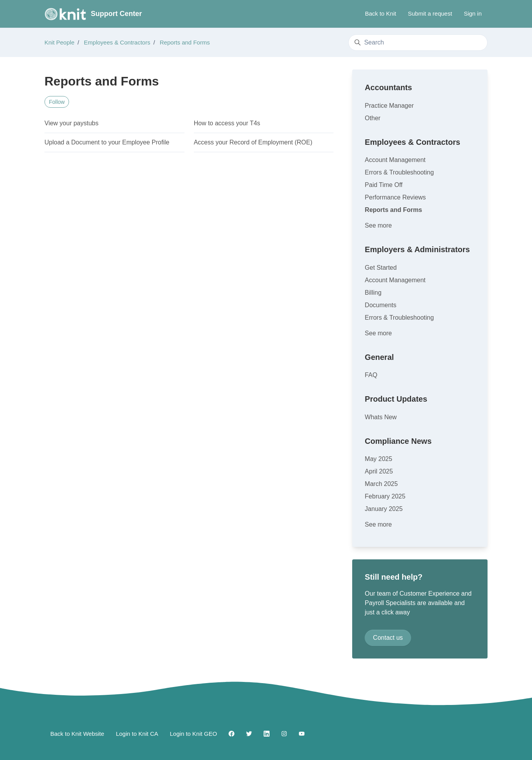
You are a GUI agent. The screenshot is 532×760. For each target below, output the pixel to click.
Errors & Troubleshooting (399, 172)
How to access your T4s (227, 123)
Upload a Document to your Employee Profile (107, 142)
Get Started (381, 268)
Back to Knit (381, 13)
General (379, 357)
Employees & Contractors (117, 42)
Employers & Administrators (417, 249)
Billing (373, 293)
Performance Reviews (395, 197)
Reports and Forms (185, 42)
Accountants (388, 87)
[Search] (418, 43)
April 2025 (379, 471)
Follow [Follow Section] (57, 102)
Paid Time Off (384, 185)
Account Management (395, 160)
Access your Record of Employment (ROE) (253, 142)
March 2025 (381, 484)
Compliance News (398, 441)
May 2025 (378, 459)
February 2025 (385, 496)
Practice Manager (389, 106)
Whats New (381, 417)
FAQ (371, 375)
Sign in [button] (473, 13)
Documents (380, 305)
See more (378, 225)
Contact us (388, 638)
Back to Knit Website (77, 734)
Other (372, 118)
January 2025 (384, 509)
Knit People (59, 42)
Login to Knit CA (137, 734)
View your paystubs (71, 123)
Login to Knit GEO (194, 734)
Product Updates (396, 399)
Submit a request (430, 13)
